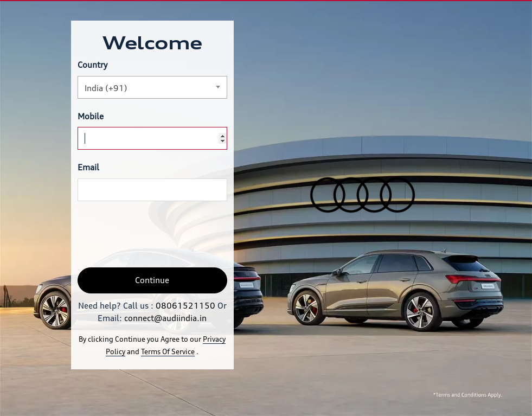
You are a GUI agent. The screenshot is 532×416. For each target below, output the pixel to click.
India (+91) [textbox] (106, 88)
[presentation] (160, 234)
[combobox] (152, 87)
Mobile (91, 116)
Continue (152, 280)
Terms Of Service (168, 351)
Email (88, 167)
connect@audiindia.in (165, 318)
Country (92, 65)
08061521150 (185, 306)
